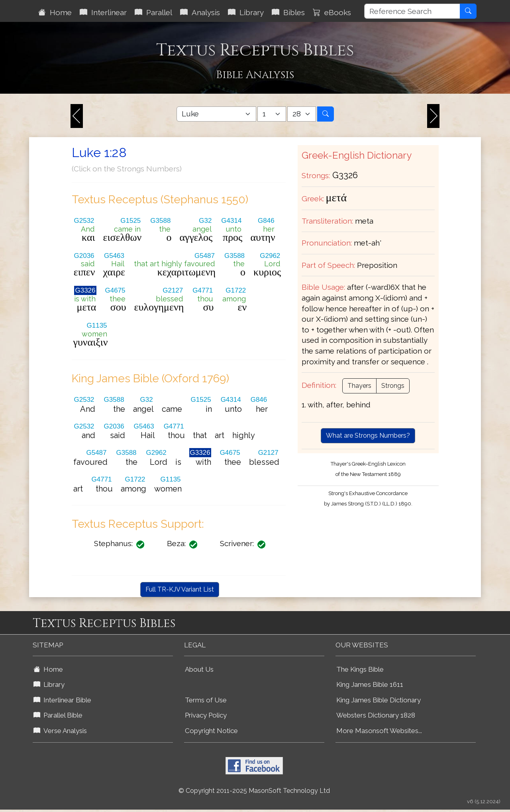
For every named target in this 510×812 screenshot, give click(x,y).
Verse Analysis (60, 731)
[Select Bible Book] (216, 114)
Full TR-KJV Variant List (180, 589)
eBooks (332, 12)
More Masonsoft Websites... (379, 731)
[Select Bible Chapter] (272, 114)
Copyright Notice (211, 731)
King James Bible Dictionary (379, 700)
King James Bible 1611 (370, 684)
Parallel (153, 12)
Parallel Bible (58, 715)
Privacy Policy (206, 715)
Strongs (393, 386)
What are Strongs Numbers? (368, 435)
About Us (199, 669)
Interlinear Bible (62, 700)
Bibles (288, 12)
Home (55, 12)
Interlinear (103, 12)
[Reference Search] (412, 11)
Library (246, 12)
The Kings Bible (360, 669)
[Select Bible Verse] (302, 114)
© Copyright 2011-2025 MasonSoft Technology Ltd (254, 791)
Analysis (200, 12)
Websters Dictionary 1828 (376, 715)
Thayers (359, 386)
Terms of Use (206, 700)
